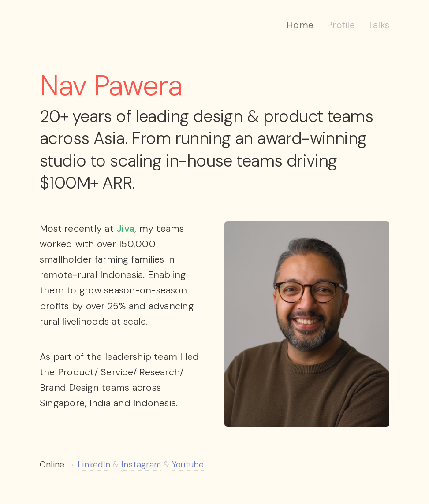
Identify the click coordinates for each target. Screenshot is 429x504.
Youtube (188, 465)
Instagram (141, 465)
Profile (341, 25)
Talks (379, 25)
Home (300, 25)
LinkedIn (94, 465)
